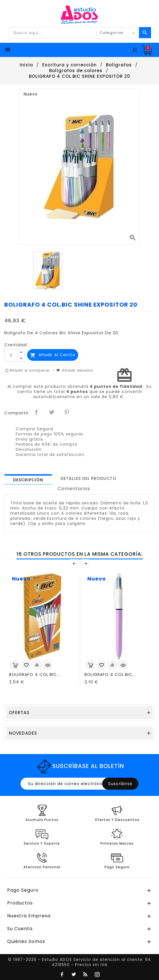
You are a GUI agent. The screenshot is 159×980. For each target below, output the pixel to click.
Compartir (37, 412)
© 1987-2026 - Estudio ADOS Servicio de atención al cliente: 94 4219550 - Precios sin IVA (80, 962)
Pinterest (67, 412)
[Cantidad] (11, 355)
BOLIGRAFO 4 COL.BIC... (35, 675)
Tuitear (52, 412)
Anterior (74, 563)
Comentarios (74, 489)
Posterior (85, 563)
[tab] (28, 479)
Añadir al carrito (53, 355)
